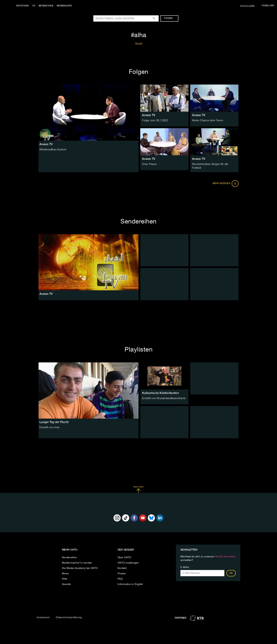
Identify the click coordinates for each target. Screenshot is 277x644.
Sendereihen (69, 556)
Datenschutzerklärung (69, 615)
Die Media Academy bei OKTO (80, 566)
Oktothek (23, 6)
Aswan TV (149, 115)
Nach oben (138, 487)
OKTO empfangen (128, 561)
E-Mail (185, 566)
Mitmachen (47, 6)
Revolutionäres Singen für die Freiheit (214, 164)
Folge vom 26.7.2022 (154, 121)
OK (231, 571)
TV (35, 6)
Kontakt (122, 566)
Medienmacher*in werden (77, 561)
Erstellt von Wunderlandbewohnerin (163, 396)
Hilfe (65, 577)
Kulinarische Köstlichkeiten (160, 391)
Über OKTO (124, 556)
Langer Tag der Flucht (54, 420)
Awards (66, 582)
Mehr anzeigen (226, 182)
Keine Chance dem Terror (207, 121)
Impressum (43, 615)
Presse (122, 572)
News (65, 572)
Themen (170, 18)
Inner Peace (149, 164)
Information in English (130, 582)
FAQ (120, 577)
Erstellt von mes (49, 426)
